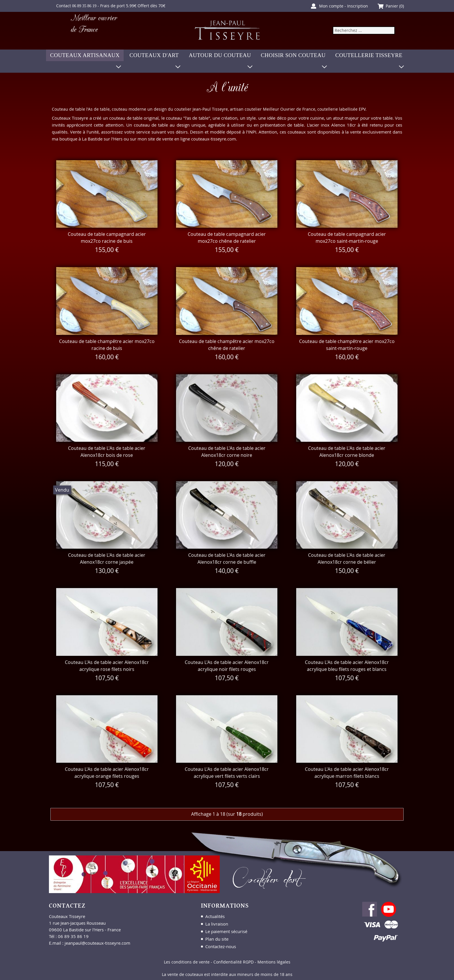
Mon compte (331, 6)
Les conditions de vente (187, 962)
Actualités (215, 916)
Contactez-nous (221, 946)
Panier (392, 6)
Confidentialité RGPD (234, 962)
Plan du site (217, 939)
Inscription (358, 6)
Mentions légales (274, 962)
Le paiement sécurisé (226, 931)
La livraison (217, 924)
